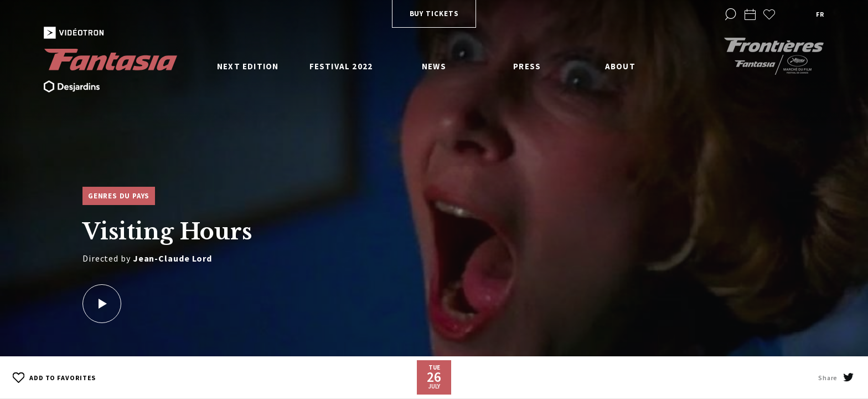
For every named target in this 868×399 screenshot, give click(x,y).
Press (527, 66)
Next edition (248, 66)
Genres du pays (119, 196)
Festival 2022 (341, 66)
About (620, 66)
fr (820, 14)
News (434, 66)
